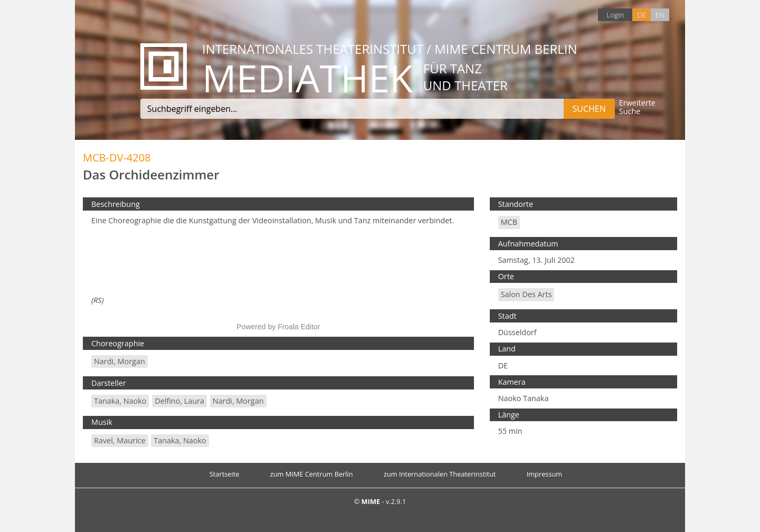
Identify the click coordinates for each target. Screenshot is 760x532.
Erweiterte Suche (637, 107)
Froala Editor (299, 327)
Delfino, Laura (179, 401)
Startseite (225, 474)
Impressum (545, 474)
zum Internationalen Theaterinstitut (440, 474)
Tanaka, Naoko (120, 401)
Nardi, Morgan (120, 361)
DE (642, 15)
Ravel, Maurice (120, 440)
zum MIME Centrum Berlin (312, 474)
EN (660, 15)
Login (615, 15)
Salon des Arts (526, 294)
